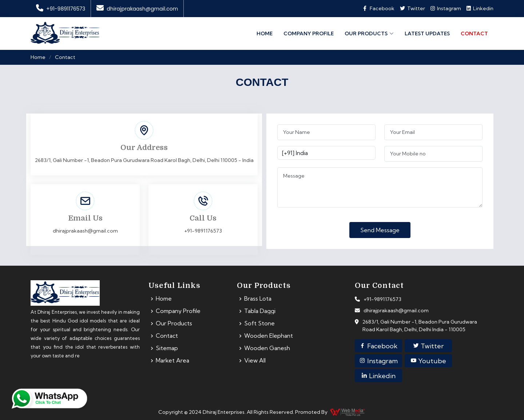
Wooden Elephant (269, 336)
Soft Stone (259, 324)
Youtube (428, 361)
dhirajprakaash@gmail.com (137, 9)
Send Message (380, 230)
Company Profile (309, 33)
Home (265, 33)
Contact (474, 33)
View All (255, 361)
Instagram (446, 8)
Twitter (428, 346)
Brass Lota (258, 299)
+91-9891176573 (61, 9)
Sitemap (167, 348)
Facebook (378, 346)
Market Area (173, 361)
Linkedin (480, 8)
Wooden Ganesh (267, 348)
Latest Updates (427, 33)
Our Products (174, 324)
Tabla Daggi (260, 311)
